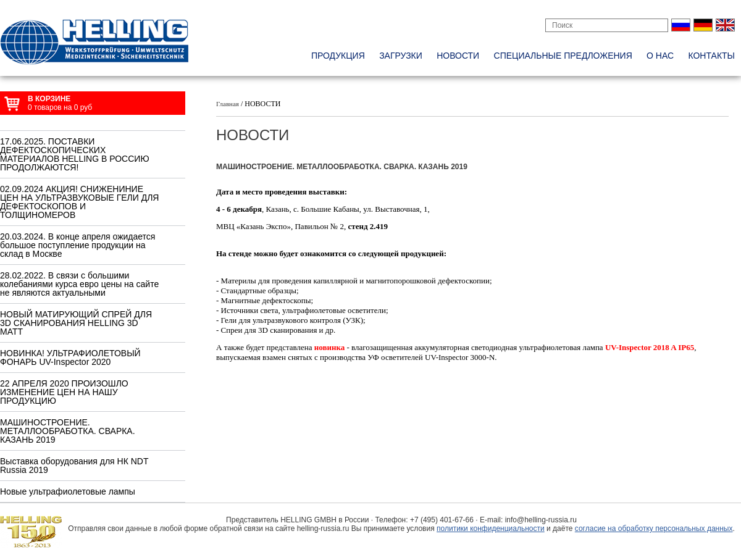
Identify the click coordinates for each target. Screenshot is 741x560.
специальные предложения (563, 56)
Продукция (338, 56)
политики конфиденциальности (491, 529)
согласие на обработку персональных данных (654, 529)
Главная (228, 104)
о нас (660, 56)
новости (458, 56)
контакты (711, 56)
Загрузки (401, 56)
